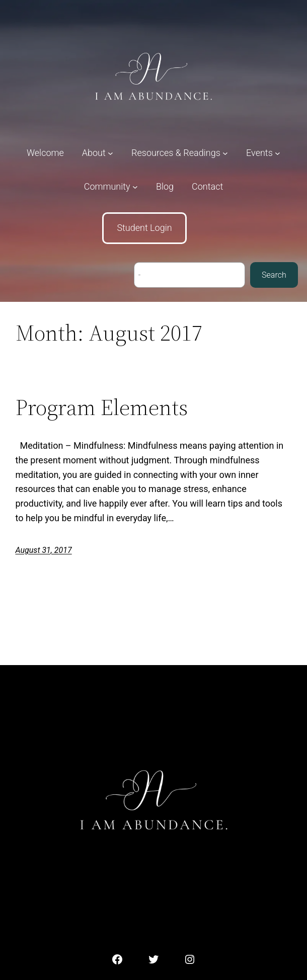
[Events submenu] (263, 153)
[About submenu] (98, 153)
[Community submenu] (111, 187)
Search (274, 275)
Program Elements (102, 408)
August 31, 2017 (44, 550)
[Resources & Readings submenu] (180, 153)
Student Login (144, 228)
